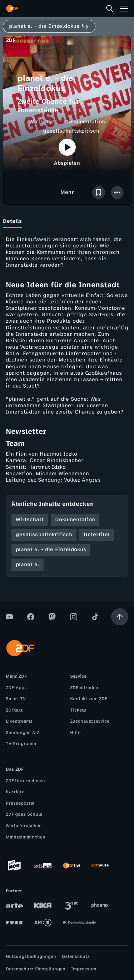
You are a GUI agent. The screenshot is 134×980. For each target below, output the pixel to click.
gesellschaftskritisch (71, 131)
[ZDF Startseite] (12, 9)
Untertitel (97, 535)
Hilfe (75, 733)
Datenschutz (76, 956)
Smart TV (16, 699)
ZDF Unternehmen (25, 781)
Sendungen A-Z (23, 733)
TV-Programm (21, 744)
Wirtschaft (43, 122)
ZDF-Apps (16, 688)
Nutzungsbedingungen (31, 956)
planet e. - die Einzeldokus (51, 550)
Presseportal (20, 803)
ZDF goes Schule (24, 814)
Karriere (15, 792)
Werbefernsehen (24, 826)
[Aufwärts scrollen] (120, 617)
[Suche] (110, 9)
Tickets (78, 710)
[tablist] (67, 221)
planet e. (28, 565)
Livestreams (19, 721)
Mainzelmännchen (26, 837)
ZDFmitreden (84, 688)
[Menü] (124, 9)
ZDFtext (14, 710)
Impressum (84, 969)
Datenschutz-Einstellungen (36, 969)
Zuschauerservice (90, 721)
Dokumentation (85, 122)
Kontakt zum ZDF (89, 699)
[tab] (12, 221)
